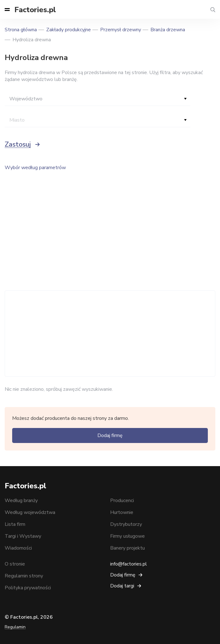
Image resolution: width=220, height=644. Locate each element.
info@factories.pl (129, 564)
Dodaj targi (122, 586)
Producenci (122, 501)
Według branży (21, 501)
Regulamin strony (24, 576)
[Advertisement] (110, 334)
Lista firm (15, 524)
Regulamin (15, 627)
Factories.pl (35, 10)
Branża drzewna (168, 30)
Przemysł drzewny (121, 30)
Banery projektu (127, 548)
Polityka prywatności (28, 588)
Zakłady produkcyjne (68, 30)
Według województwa (30, 512)
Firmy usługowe (127, 536)
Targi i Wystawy (23, 536)
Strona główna (21, 30)
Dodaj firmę (110, 435)
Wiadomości (18, 548)
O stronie (15, 564)
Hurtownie (122, 512)
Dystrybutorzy (126, 524)
